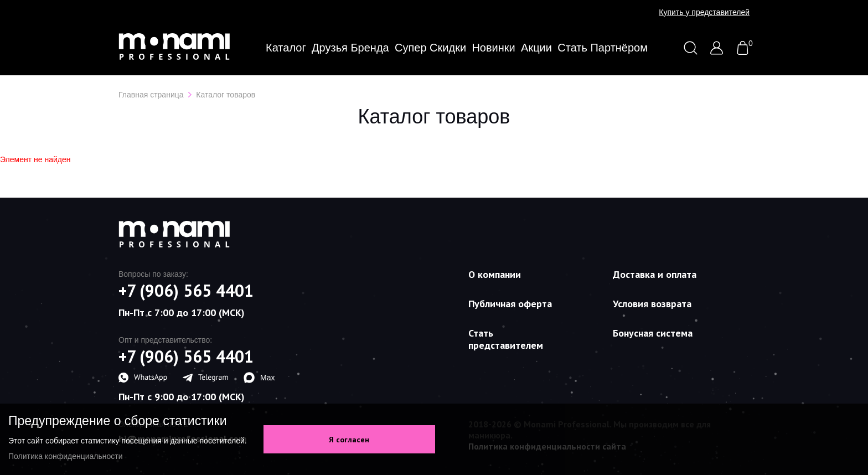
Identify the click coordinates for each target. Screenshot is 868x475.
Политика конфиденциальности (66, 456)
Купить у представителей (704, 12)
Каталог (286, 48)
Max (259, 378)
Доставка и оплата (655, 274)
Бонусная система (653, 333)
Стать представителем (506, 339)
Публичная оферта (510, 304)
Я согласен (349, 440)
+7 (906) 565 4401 (186, 291)
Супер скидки (430, 48)
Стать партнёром (603, 48)
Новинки (493, 48)
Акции (536, 48)
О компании (495, 274)
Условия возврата (652, 304)
